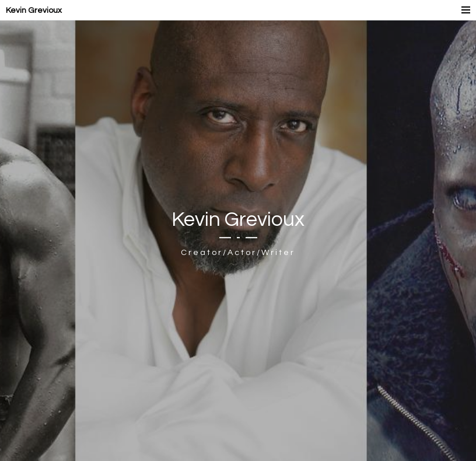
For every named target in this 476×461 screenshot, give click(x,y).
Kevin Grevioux (34, 11)
